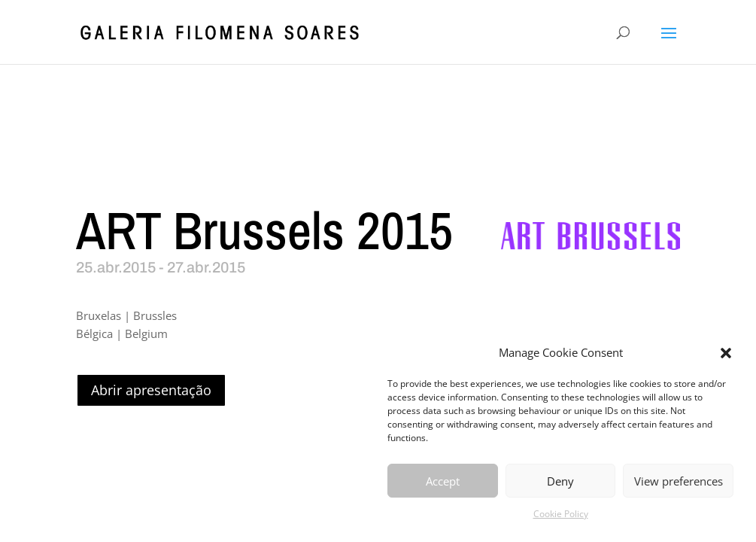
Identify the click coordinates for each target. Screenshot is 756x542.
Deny (560, 481)
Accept (443, 481)
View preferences (679, 481)
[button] (726, 353)
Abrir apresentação (151, 390)
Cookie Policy (561, 514)
